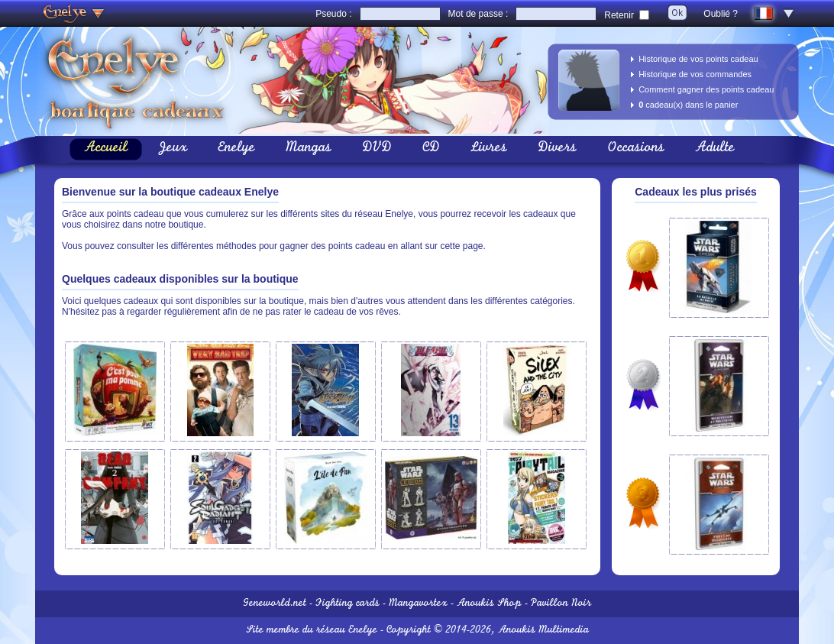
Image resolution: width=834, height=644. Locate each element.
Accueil (106, 149)
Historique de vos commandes (695, 74)
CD (431, 149)
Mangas (309, 149)
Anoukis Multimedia (543, 631)
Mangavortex (418, 604)
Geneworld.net (275, 604)
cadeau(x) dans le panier (688, 105)
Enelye (236, 149)
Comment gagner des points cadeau (706, 89)
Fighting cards (347, 604)
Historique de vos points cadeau (698, 59)
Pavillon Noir (561, 604)
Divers (557, 149)
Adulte (715, 149)
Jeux (173, 149)
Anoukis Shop (489, 604)
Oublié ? (721, 14)
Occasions (636, 149)
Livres (489, 149)
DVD (377, 149)
